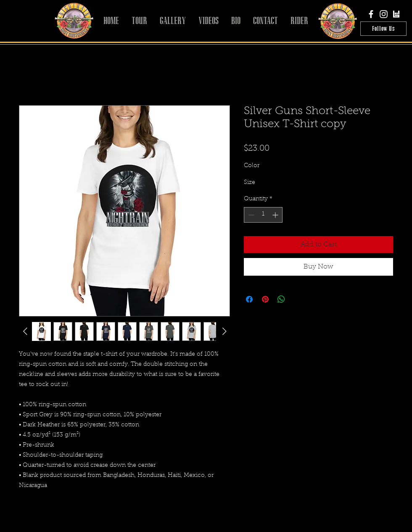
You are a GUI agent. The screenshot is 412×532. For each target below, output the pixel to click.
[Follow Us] (383, 29)
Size (250, 183)
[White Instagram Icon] (384, 14)
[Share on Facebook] (249, 299)
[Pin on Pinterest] (265, 299)
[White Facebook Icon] (371, 14)
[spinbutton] (263, 215)
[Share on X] (297, 299)
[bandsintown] (396, 14)
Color (252, 166)
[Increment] (276, 215)
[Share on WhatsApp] (281, 299)
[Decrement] (250, 215)
